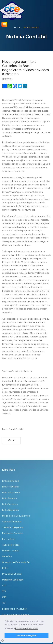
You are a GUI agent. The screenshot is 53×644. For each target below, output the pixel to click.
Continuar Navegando (27, 635)
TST (4, 603)
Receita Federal (11, 551)
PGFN (5, 568)
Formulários (9, 539)
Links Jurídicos (10, 504)
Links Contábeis (11, 481)
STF (4, 586)
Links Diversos (10, 498)
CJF (4, 597)
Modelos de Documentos (16, 516)
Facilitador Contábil (13, 533)
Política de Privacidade (27, 628)
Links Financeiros (11, 492)
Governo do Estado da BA (16, 562)
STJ (4, 591)
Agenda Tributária (12, 522)
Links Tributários (11, 487)
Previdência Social (12, 574)
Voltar (11, 440)
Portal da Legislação (13, 580)
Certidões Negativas (13, 527)
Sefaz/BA (7, 556)
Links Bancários (10, 510)
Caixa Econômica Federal (16, 615)
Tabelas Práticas (11, 545)
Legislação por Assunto (14, 609)
